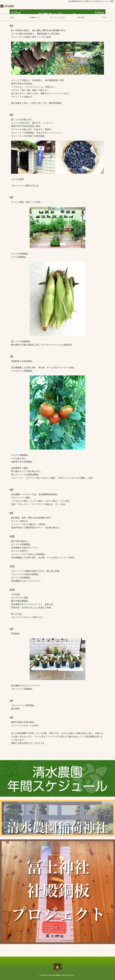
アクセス (104, 18)
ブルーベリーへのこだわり (57, 18)
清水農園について (35, 18)
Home (11, 18)
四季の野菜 (81, 18)
